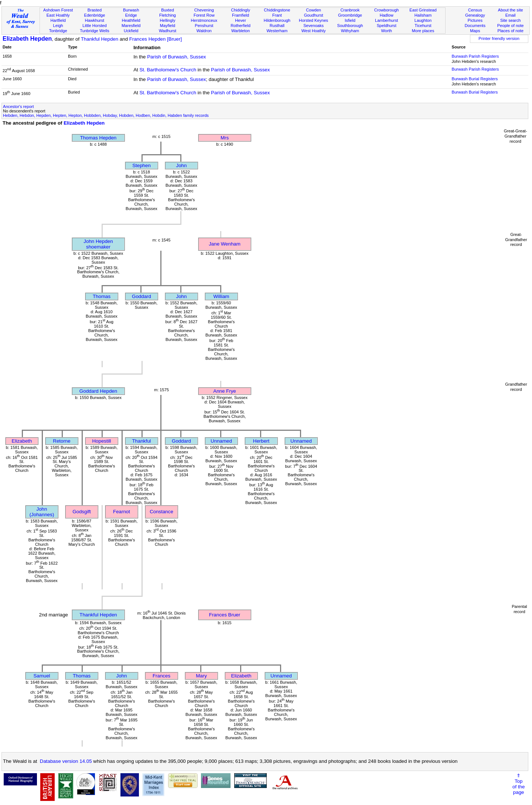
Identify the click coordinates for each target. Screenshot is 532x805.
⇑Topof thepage (519, 784)
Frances (161, 676)
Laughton (423, 20)
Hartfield (58, 20)
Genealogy (475, 15)
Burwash (131, 10)
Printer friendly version (499, 38)
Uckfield (131, 31)
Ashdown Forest (58, 10)
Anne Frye (225, 391)
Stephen (141, 165)
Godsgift (82, 512)
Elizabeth (22, 441)
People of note (511, 26)
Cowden (313, 10)
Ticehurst (423, 26)
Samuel (42, 676)
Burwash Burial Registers (475, 79)
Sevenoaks (313, 26)
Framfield (241, 15)
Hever (241, 20)
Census (475, 10)
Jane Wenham (225, 244)
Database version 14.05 (66, 761)
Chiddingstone (277, 10)
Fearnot (122, 512)
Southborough (350, 26)
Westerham (277, 31)
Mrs (225, 138)
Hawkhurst (95, 20)
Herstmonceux (204, 20)
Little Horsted (94, 26)
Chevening (204, 10)
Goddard (141, 296)
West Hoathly (314, 31)
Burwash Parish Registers (475, 56)
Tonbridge (58, 31)
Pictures (475, 20)
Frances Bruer (225, 615)
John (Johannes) (42, 512)
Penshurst (204, 26)
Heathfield (131, 20)
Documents (475, 26)
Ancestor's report (18, 106)
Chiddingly (241, 10)
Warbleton (241, 31)
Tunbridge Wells (95, 31)
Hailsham (423, 15)
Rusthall (277, 26)
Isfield (350, 20)
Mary (201, 676)
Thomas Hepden (98, 138)
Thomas (102, 296)
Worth (386, 31)
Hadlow (387, 15)
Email (511, 15)
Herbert (261, 441)
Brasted (95, 10)
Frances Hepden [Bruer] (156, 39)
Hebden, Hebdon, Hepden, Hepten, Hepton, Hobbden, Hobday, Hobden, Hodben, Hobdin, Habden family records (106, 115)
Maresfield (131, 26)
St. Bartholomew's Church (168, 70)
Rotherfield (241, 26)
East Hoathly (58, 15)
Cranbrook (350, 10)
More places (423, 31)
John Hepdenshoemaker (98, 244)
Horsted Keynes (313, 20)
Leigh (58, 26)
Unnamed (221, 441)
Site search (511, 20)
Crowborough (387, 10)
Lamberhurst (386, 20)
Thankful (141, 441)
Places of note (510, 31)
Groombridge (350, 15)
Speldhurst (387, 26)
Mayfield (168, 26)
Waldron (204, 31)
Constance (161, 512)
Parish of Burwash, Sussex (176, 57)
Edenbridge (95, 15)
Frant (277, 15)
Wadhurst (168, 31)
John (182, 165)
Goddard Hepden (98, 391)
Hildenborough (277, 20)
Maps (475, 31)
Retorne (62, 441)
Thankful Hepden (100, 39)
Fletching (168, 15)
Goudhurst (314, 15)
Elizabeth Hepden (27, 39)
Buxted (168, 10)
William (221, 296)
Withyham (350, 31)
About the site (511, 10)
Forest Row (204, 15)
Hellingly (168, 20)
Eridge (131, 15)
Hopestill (101, 441)
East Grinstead (423, 10)
